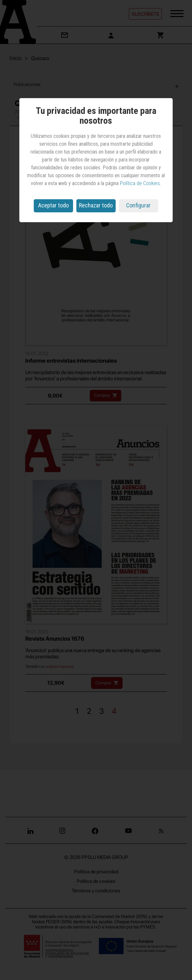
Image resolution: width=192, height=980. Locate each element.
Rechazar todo (96, 205)
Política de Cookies (140, 183)
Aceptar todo (53, 205)
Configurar (138, 205)
